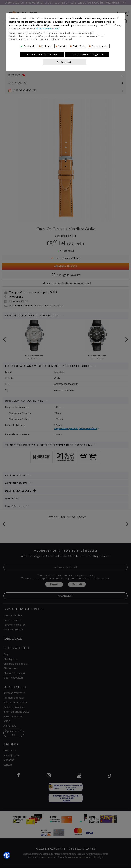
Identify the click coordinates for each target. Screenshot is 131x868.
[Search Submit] (125, 21)
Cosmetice (16, 53)
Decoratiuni (17, 68)
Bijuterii (14, 30)
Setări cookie (65, 134)
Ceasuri (14, 38)
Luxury (13, 45)
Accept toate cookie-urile (42, 126)
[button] (7, 855)
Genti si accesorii (22, 60)
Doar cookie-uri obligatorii (87, 126)
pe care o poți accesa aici (47, 100)
